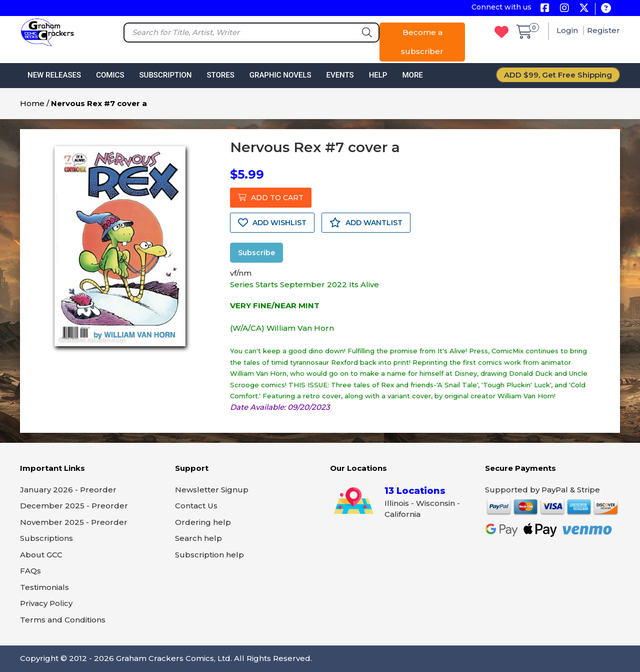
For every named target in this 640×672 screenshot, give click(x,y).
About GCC (41, 555)
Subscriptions (46, 538)
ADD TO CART (271, 198)
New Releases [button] (54, 75)
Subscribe (256, 253)
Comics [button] (110, 75)
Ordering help (203, 522)
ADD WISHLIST (272, 223)
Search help (198, 538)
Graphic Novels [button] (280, 75)
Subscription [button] (166, 75)
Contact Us (196, 506)
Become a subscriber (422, 42)
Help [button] (378, 75)
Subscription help (209, 555)
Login (568, 30)
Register (603, 30)
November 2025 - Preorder (74, 522)
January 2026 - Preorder (68, 490)
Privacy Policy (46, 603)
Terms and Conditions (63, 620)
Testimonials (44, 587)
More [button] (412, 75)
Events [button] (340, 75)
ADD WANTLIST (366, 223)
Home (32, 103)
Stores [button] (220, 75)
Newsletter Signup (212, 490)
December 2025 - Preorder (74, 506)
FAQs (30, 571)
